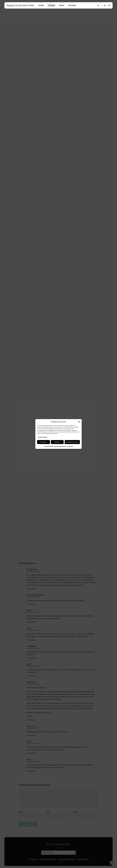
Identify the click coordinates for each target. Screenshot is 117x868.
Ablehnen (57, 442)
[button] (79, 422)
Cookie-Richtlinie (49, 446)
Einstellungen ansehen (72, 442)
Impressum (70, 446)
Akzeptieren (43, 442)
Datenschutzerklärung (60, 446)
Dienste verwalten (43, 437)
